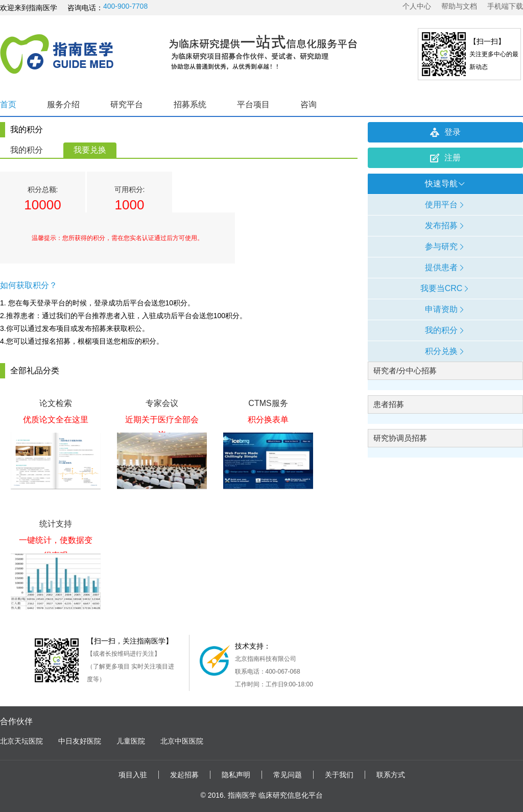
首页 (8, 104)
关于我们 (339, 775)
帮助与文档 (459, 6)
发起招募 (184, 775)
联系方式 (391, 775)
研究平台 (127, 104)
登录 (445, 132)
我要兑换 (90, 150)
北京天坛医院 (21, 741)
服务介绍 (63, 104)
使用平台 (445, 205)
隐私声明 (236, 775)
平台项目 (253, 104)
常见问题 (288, 775)
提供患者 (445, 267)
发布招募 (445, 225)
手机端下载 (505, 6)
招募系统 (190, 104)
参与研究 (445, 246)
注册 (445, 158)
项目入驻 (133, 775)
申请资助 (445, 309)
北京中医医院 (182, 741)
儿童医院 (131, 741)
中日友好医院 (80, 741)
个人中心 (417, 6)
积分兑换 (445, 351)
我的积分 (27, 150)
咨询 (308, 104)
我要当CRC (446, 288)
